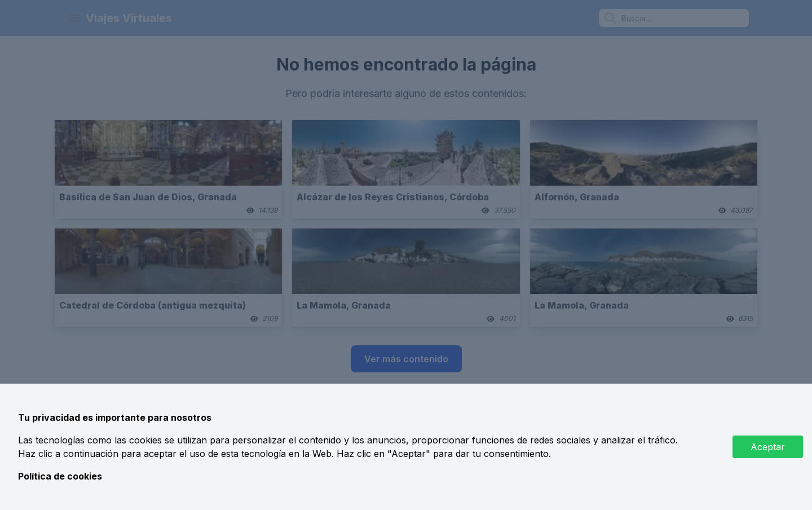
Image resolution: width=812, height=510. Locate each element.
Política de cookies (60, 476)
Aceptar (768, 447)
